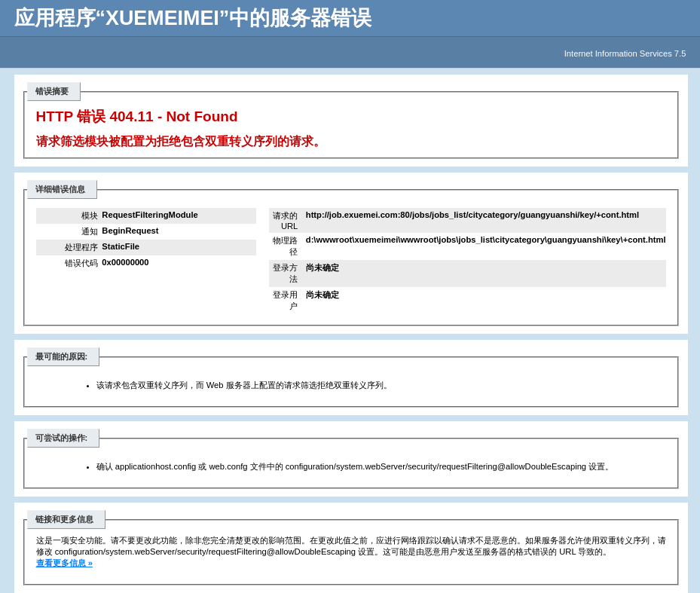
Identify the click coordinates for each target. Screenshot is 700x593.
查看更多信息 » (64, 563)
